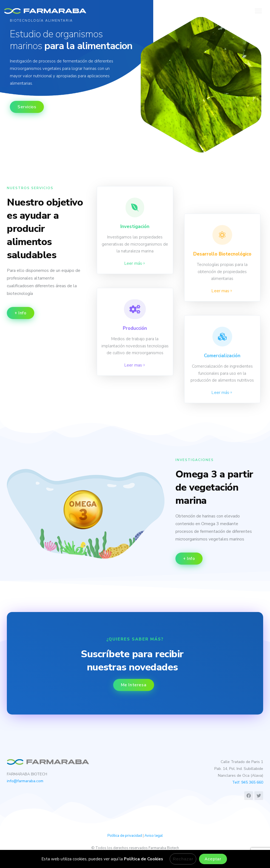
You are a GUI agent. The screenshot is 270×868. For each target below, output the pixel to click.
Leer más (133, 263)
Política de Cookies (143, 859)
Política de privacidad (125, 836)
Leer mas (133, 412)
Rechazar (183, 859)
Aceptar (213, 859)
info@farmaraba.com (25, 781)
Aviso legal (154, 836)
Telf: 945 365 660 (248, 782)
